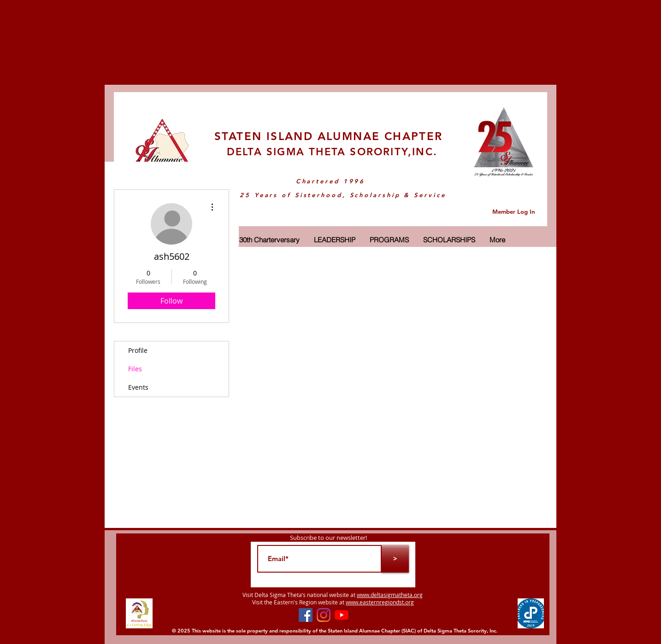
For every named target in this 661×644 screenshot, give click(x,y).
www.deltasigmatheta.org (390, 595)
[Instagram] (324, 615)
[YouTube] (342, 615)
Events (138, 387)
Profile (138, 350)
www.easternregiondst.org (380, 602)
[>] (395, 559)
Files (135, 369)
